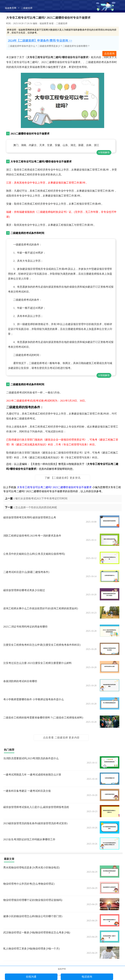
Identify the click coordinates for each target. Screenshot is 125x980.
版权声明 (62, 969)
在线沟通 (31, 977)
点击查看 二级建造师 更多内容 (61, 738)
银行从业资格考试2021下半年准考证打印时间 (41, 498)
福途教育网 (11, 8)
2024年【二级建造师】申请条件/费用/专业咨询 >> (40, 41)
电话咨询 (87, 977)
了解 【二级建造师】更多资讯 (62, 478)
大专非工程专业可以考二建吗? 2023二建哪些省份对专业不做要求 (54, 487)
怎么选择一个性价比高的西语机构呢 (36, 507)
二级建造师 (27, 8)
